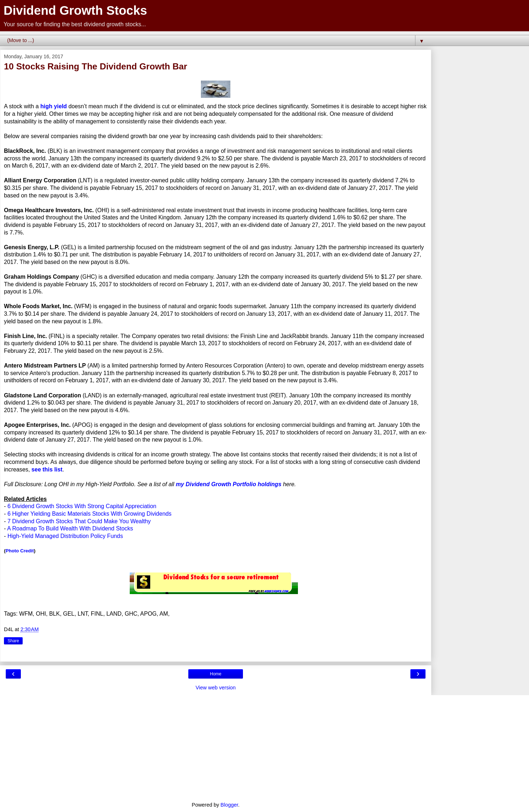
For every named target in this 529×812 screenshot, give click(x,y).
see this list (47, 469)
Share (13, 641)
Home (216, 674)
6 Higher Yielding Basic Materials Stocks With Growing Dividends (90, 514)
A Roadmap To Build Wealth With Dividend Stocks (70, 528)
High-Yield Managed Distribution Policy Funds (65, 536)
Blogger (229, 805)
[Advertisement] (216, 745)
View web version (216, 688)
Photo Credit (20, 551)
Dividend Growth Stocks (75, 10)
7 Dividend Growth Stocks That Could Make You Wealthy (79, 521)
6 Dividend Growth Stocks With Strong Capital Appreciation (82, 506)
